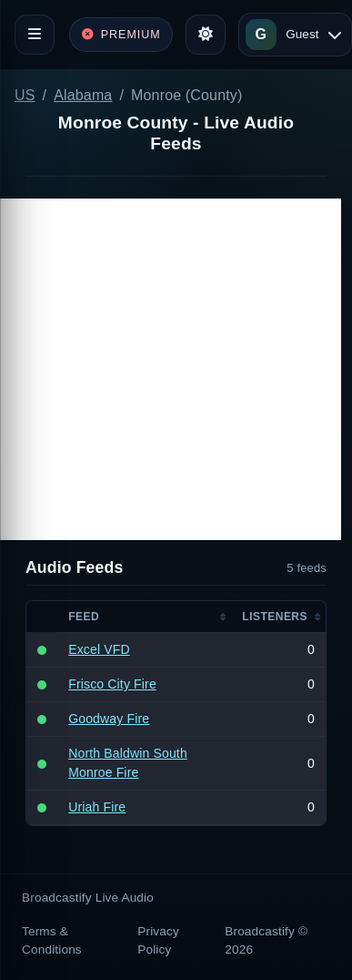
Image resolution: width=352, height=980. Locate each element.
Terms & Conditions (52, 940)
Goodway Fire (109, 719)
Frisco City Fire (112, 684)
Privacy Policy (158, 940)
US (25, 95)
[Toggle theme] (206, 35)
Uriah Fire (97, 807)
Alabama (83, 95)
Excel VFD (99, 649)
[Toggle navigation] (35, 35)
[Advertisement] (171, 369)
